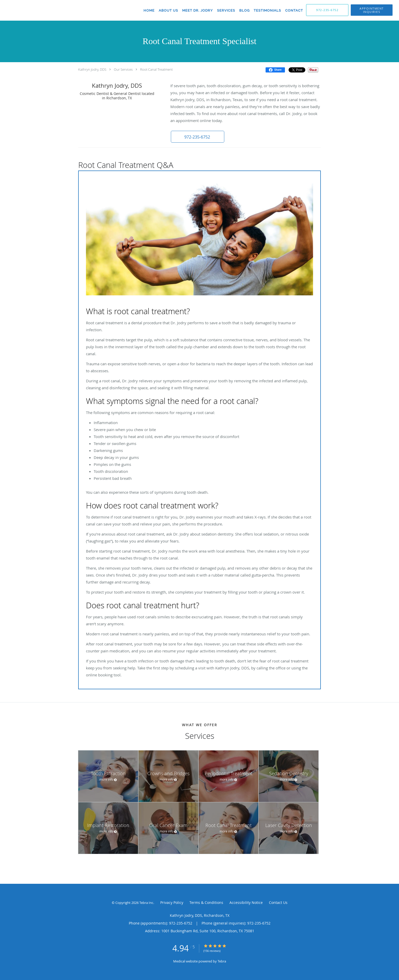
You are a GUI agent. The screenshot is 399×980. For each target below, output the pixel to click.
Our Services (123, 69)
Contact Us (278, 902)
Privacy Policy (172, 902)
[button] (197, 137)
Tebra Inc (146, 903)
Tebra (222, 961)
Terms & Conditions (206, 902)
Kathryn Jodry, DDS (92, 69)
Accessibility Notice (246, 902)
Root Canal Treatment (156, 69)
